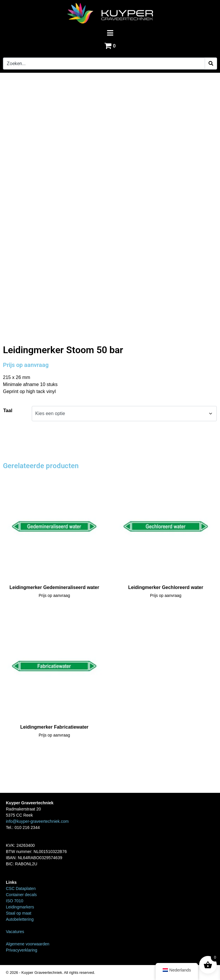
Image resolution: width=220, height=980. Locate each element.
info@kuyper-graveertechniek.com (37, 821)
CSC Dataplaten (21, 888)
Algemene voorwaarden (28, 944)
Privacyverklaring (22, 950)
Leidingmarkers (33, 332)
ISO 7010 (15, 901)
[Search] (211, 64)
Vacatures (15, 932)
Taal (8, 411)
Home (9, 332)
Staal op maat (19, 913)
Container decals (21, 895)
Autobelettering (20, 919)
